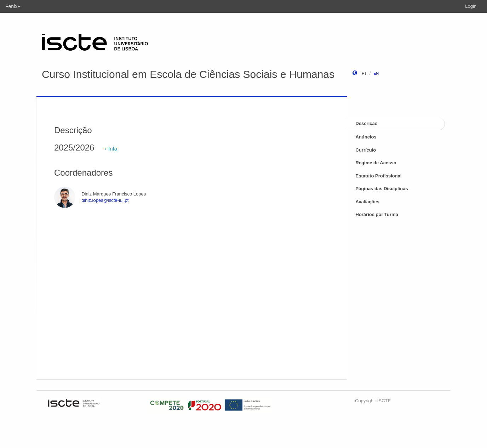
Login (471, 6)
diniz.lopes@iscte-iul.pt (105, 200)
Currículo (366, 150)
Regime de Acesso (376, 163)
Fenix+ (13, 6)
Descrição (367, 123)
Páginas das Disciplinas (382, 189)
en (376, 73)
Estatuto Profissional (379, 176)
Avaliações (368, 202)
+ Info (110, 149)
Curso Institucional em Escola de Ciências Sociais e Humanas (188, 74)
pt (364, 73)
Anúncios (366, 137)
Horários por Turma (377, 214)
